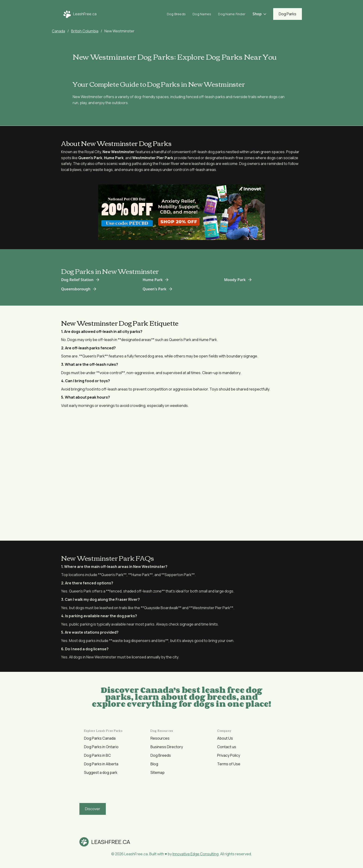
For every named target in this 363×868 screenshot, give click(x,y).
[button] (260, 14)
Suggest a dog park (101, 772)
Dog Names (202, 14)
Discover (93, 809)
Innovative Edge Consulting (196, 854)
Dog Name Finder (232, 14)
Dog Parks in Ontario (101, 747)
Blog (154, 764)
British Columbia (85, 31)
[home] (79, 14)
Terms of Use (229, 764)
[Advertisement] (181, 471)
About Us (225, 738)
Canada (58, 31)
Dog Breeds (176, 14)
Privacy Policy (229, 755)
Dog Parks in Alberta (101, 764)
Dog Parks (288, 14)
